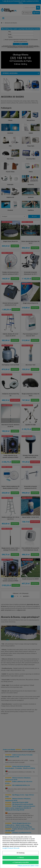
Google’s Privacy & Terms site (11, 848)
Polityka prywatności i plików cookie (28, 866)
